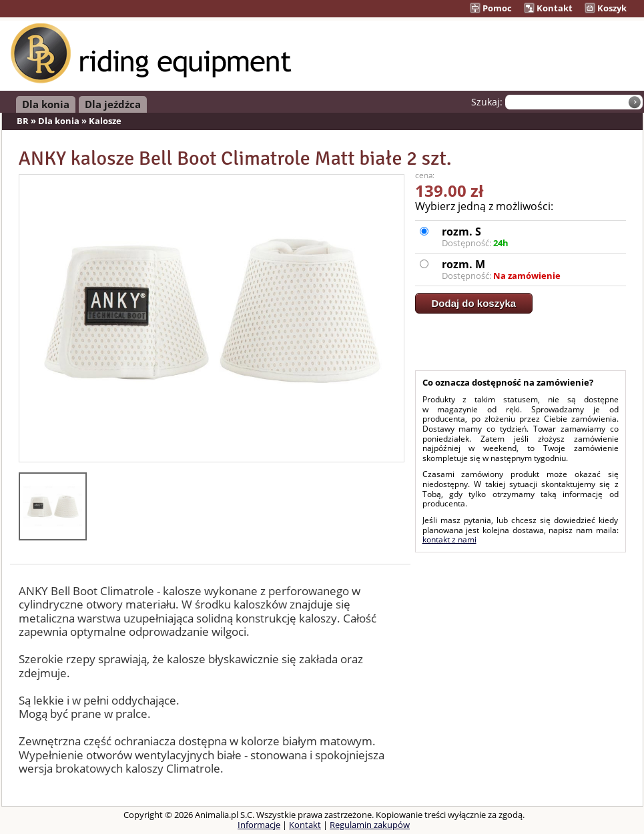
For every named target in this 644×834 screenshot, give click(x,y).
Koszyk (606, 8)
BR (23, 121)
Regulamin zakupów (370, 825)
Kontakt (548, 8)
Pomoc (491, 8)
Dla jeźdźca (113, 104)
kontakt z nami (449, 539)
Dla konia (46, 104)
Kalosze (105, 121)
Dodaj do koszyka (474, 303)
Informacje (259, 825)
